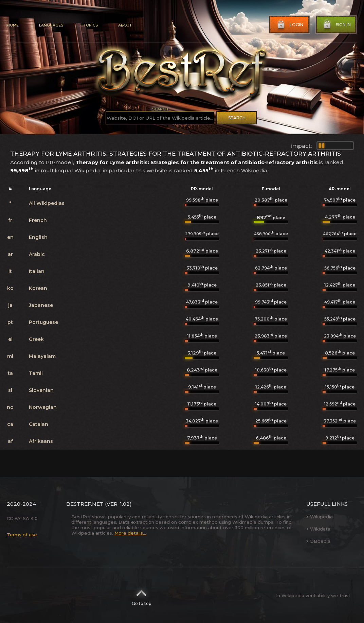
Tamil (36, 373)
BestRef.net (85, 504)
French (38, 220)
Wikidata (318, 529)
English (38, 237)
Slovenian (41, 390)
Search (237, 118)
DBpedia (318, 541)
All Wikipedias (47, 203)
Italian (37, 271)
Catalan (39, 424)
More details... (130, 533)
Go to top (141, 595)
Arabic (37, 254)
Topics (91, 25)
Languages (51, 25)
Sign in (336, 25)
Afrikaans (41, 441)
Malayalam (42, 356)
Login (290, 25)
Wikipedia (320, 517)
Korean (38, 288)
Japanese (41, 305)
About (125, 25)
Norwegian (43, 407)
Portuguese (43, 322)
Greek (36, 339)
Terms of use (22, 535)
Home (13, 25)
